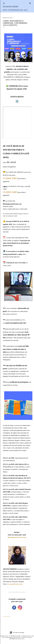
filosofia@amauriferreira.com (17, 537)
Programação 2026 (16, 10)
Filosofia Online (10, 7)
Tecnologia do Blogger (17, 632)
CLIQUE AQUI (10, 178)
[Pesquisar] (30, 3)
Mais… (26, 10)
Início (5, 10)
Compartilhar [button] (7, 616)
